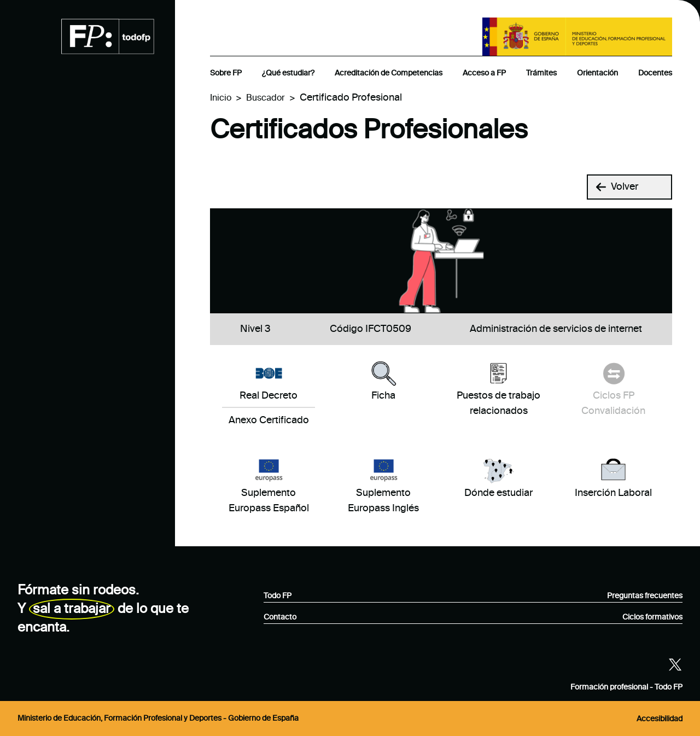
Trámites (541, 73)
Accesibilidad (660, 719)
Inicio (221, 98)
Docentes (655, 73)
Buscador (266, 98)
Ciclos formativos (652, 617)
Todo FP (278, 596)
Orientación (597, 73)
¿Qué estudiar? (288, 73)
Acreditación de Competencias (389, 73)
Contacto (280, 617)
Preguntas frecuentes (645, 596)
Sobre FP (226, 73)
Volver (617, 187)
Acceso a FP (484, 73)
